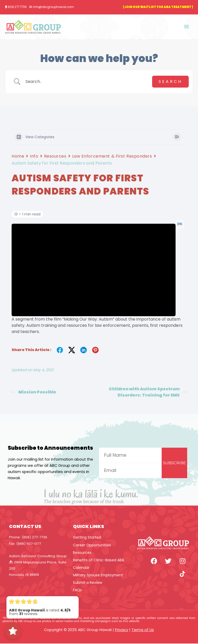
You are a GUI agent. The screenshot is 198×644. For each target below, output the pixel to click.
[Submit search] (170, 82)
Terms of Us (143, 630)
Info (34, 156)
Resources (55, 156)
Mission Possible (34, 392)
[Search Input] (87, 82)
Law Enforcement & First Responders (112, 156)
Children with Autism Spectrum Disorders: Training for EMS (148, 392)
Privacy (122, 630)
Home (18, 156)
